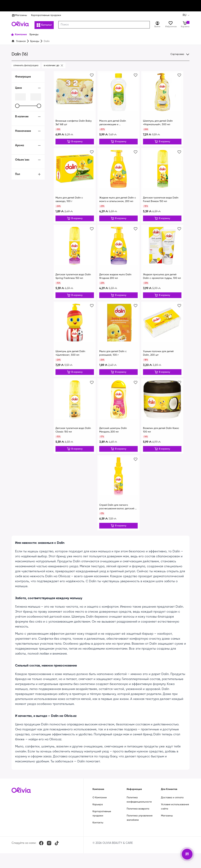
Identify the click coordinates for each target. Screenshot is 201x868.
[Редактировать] (75, 142)
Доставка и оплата (172, 802)
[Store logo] (20, 24)
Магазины (19, 15)
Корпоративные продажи (46, 15)
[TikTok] (57, 847)
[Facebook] (41, 847)
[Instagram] (49, 847)
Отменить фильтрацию (26, 65)
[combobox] (104, 25)
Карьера (98, 809)
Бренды (35, 41)
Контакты (98, 827)
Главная (21, 41)
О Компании (100, 802)
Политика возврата (138, 813)
